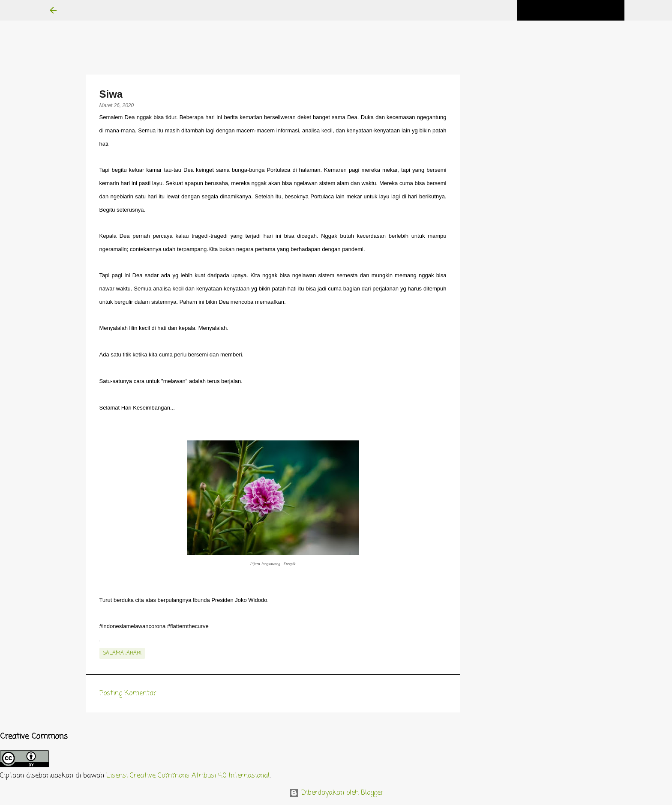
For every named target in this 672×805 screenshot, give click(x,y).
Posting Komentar (128, 694)
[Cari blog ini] (579, 10)
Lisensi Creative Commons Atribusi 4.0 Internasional (188, 776)
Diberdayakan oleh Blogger (336, 793)
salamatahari (122, 653)
